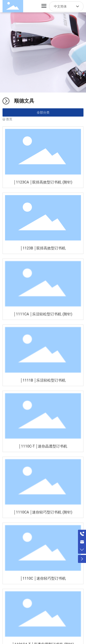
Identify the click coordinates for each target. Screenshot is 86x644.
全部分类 (43, 112)
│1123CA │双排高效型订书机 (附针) (43, 182)
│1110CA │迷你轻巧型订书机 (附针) (43, 512)
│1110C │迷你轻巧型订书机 (43, 578)
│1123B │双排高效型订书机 (43, 248)
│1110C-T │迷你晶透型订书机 (43, 446)
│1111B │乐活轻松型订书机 (43, 380)
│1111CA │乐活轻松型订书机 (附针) (43, 314)
